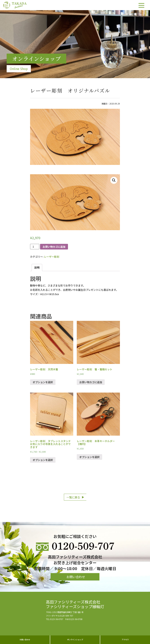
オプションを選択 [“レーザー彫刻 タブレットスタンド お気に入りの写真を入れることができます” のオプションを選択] (43, 460)
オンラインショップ (75, 640)
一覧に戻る (73, 497)
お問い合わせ (25, 640)
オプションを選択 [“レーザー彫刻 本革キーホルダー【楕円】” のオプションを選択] (89, 457)
